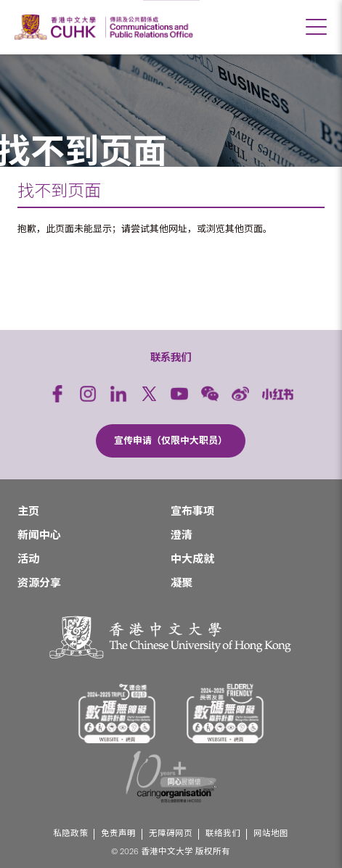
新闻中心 (39, 535)
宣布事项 (192, 511)
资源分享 (39, 583)
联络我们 (223, 834)
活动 (28, 559)
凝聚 (182, 583)
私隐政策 (70, 834)
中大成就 (192, 559)
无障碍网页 (171, 834)
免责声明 (118, 834)
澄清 (182, 535)
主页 (28, 511)
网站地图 (271, 834)
